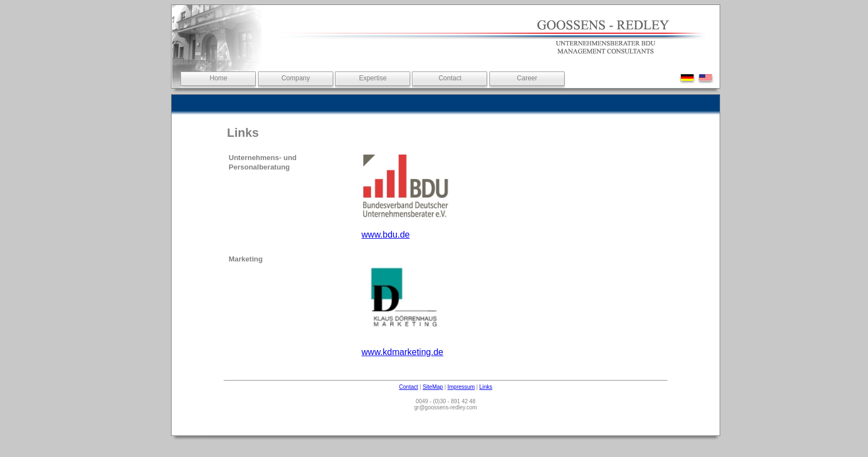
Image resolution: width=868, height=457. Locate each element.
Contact (450, 78)
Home (219, 78)
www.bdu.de (386, 235)
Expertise (373, 78)
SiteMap (433, 387)
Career (527, 78)
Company (295, 78)
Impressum (461, 387)
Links (486, 387)
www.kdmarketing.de (402, 352)
